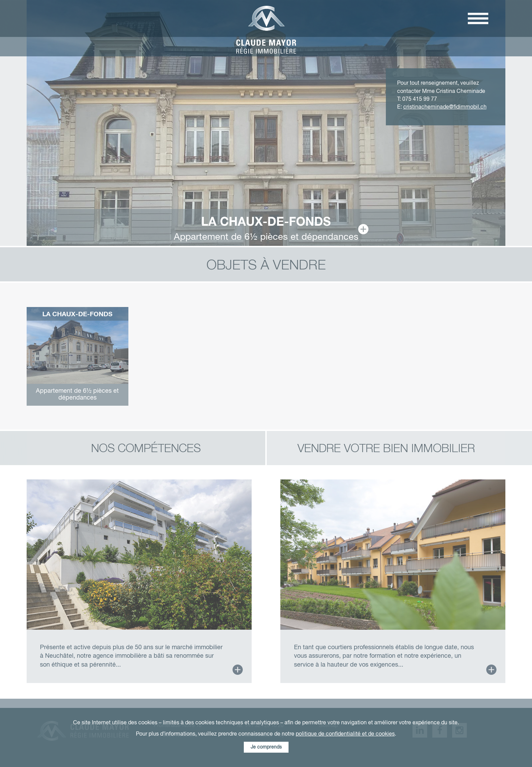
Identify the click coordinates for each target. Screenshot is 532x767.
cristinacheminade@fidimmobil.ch (445, 107)
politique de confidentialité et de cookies (345, 734)
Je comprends (266, 747)
